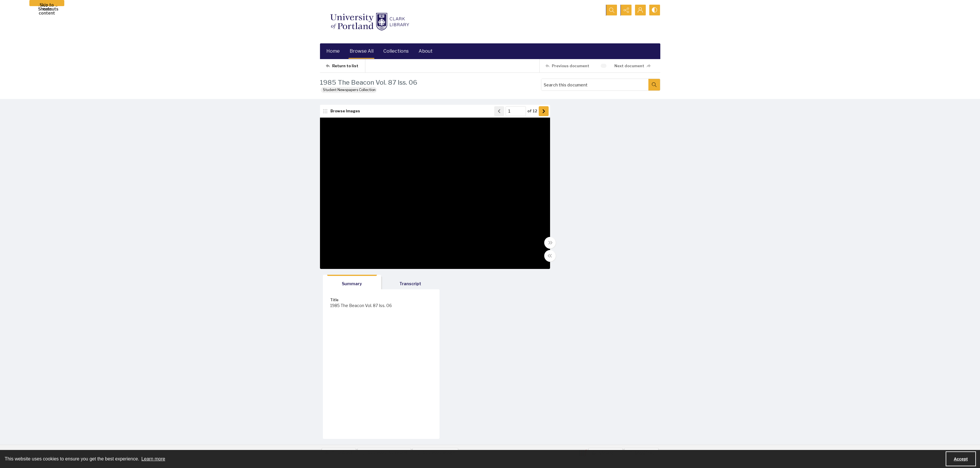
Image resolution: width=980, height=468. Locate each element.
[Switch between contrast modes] (654, 10)
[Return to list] (345, 66)
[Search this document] (595, 85)
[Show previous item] (496, 111)
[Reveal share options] (625, 10)
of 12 (529, 111)
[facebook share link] (586, 426)
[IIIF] (583, 283)
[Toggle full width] (547, 243)
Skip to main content (47, 4)
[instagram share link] (598, 426)
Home (333, 51)
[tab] (577, 112)
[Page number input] (513, 111)
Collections (396, 51)
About (426, 51)
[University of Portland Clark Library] (369, 22)
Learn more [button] (153, 459)
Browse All (362, 51)
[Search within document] (654, 85)
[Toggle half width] (547, 256)
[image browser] (342, 111)
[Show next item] (540, 111)
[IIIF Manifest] (641, 283)
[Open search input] (611, 10)
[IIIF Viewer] (606, 283)
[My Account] (640, 10)
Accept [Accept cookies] (961, 459)
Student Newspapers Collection (349, 90)
